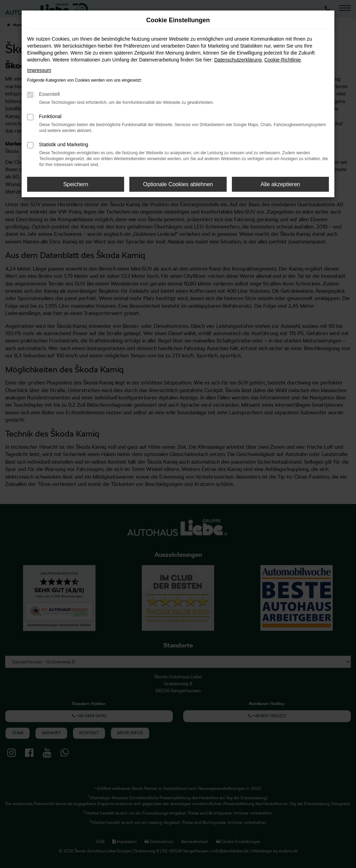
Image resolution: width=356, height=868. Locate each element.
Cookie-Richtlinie (282, 60)
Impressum (39, 70)
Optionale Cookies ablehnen (178, 184)
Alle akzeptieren (280, 184)
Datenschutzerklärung (238, 60)
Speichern (76, 184)
